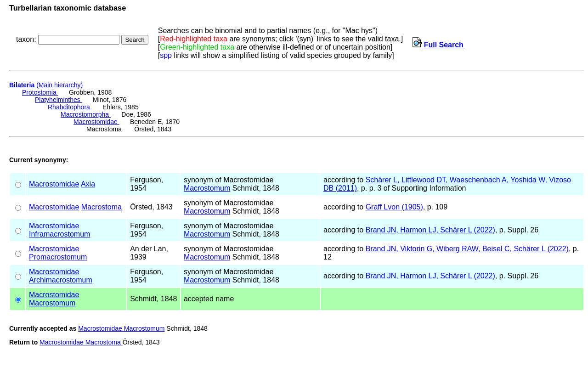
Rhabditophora (70, 107)
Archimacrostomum (61, 280)
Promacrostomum (58, 257)
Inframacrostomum (59, 234)
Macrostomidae (96, 122)
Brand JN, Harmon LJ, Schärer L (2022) (430, 230)
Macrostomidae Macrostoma (81, 342)
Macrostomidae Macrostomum (121, 328)
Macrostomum (207, 188)
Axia (88, 184)
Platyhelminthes (59, 100)
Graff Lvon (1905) (394, 207)
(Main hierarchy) (46, 85)
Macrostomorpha (86, 114)
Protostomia (40, 92)
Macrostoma (102, 207)
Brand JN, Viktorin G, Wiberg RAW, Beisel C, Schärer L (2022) (467, 249)
